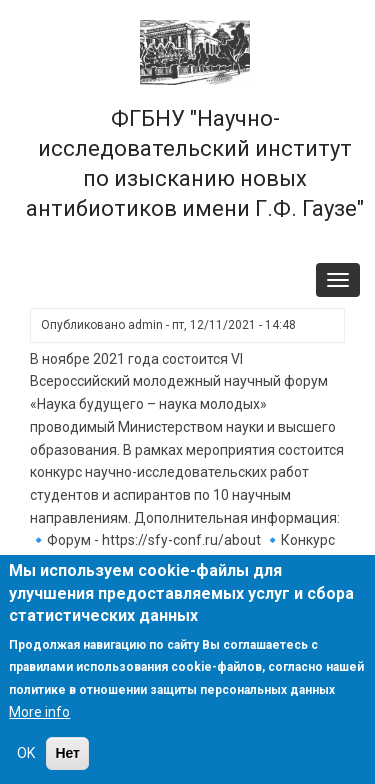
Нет (67, 753)
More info (39, 712)
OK (26, 753)
